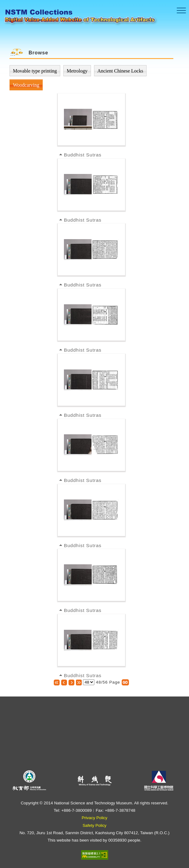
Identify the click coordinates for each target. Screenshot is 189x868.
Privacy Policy (95, 818)
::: (13, 54)
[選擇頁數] (89, 682)
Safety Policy (95, 825)
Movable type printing (35, 71)
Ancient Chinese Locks (120, 71)
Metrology (77, 71)
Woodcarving (26, 85)
